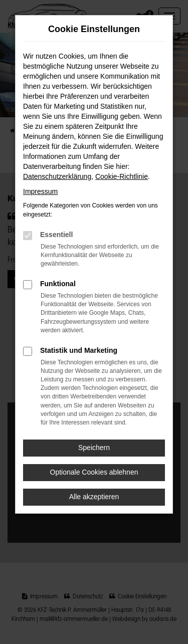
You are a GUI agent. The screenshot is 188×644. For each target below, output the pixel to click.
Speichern (94, 448)
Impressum (40, 191)
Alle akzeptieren (94, 497)
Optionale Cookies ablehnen (94, 472)
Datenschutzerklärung (57, 176)
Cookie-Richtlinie (122, 176)
